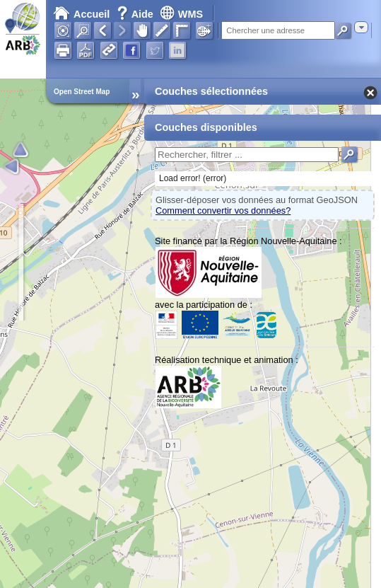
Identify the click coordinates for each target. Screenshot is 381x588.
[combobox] (361, 27)
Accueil (81, 14)
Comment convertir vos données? (223, 211)
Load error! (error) (193, 178)
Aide (136, 14)
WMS (181, 14)
